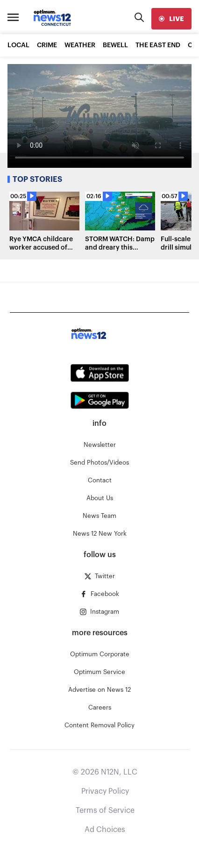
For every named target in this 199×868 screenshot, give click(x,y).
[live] (171, 19)
